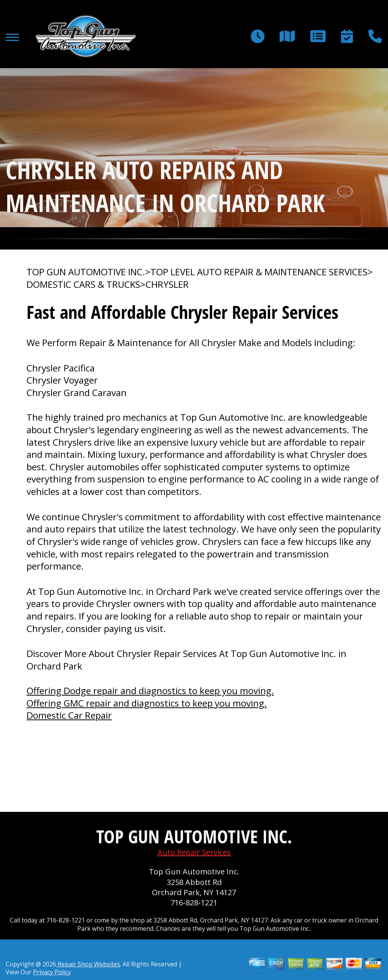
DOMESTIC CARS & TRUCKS (83, 284)
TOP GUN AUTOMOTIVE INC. (86, 272)
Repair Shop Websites (88, 964)
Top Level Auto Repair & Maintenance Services (259, 272)
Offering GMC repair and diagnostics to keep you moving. (147, 703)
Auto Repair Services (194, 852)
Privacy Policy (52, 972)
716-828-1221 (194, 903)
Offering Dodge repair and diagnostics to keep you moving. (150, 691)
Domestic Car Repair (69, 715)
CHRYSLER (167, 284)
